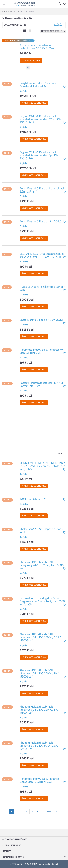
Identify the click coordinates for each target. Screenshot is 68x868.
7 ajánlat (24, 196)
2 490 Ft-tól (27, 201)
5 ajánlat (24, 609)
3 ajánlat (24, 262)
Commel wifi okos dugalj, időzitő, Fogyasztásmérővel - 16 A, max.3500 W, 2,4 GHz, (42, 601)
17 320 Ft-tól (28, 132)
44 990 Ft (25, 54)
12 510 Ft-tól (28, 96)
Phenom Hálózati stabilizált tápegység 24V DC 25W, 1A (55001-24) (42, 565)
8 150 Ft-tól (27, 542)
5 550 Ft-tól (27, 723)
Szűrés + (59, 25)
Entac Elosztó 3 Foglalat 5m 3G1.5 (40, 222)
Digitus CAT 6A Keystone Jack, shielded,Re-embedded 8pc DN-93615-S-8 (40, 156)
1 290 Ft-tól (27, 300)
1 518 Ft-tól (27, 330)
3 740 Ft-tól (27, 759)
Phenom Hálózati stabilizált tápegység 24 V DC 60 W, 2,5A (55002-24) (39, 746)
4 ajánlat (24, 127)
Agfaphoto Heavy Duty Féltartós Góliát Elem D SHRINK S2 (40, 780)
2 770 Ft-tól (27, 578)
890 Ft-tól (26, 396)
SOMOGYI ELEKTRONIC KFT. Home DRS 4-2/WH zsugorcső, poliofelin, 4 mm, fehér (42, 466)
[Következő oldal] (57, 812)
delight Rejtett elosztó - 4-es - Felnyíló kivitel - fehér (38, 85)
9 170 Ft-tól (27, 687)
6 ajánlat (24, 295)
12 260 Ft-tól (28, 168)
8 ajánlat (24, 91)
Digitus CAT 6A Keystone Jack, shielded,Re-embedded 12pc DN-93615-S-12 (40, 119)
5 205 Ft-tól (27, 614)
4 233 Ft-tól (27, 509)
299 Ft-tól (26, 363)
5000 (50, 812)
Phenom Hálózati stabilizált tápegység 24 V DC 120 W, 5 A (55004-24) (39, 710)
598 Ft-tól (26, 792)
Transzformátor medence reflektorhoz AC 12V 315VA (37, 47)
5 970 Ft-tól (27, 650)
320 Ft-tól (26, 479)
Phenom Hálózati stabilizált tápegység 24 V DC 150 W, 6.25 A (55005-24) (40, 638)
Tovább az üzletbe (31, 60)
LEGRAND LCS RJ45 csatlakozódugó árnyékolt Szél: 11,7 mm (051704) (42, 255)
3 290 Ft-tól (27, 231)
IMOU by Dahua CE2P (33, 499)
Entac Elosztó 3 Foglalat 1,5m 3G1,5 (42, 320)
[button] (64, 4)
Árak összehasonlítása (34, 103)
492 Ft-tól (26, 267)
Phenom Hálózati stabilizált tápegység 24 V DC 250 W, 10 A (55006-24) (39, 674)
